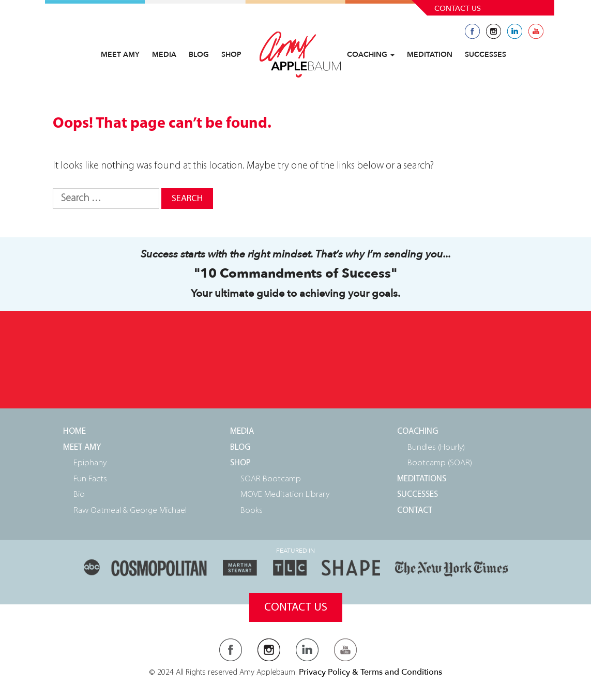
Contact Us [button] (296, 608)
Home (74, 431)
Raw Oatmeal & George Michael (130, 511)
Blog (199, 55)
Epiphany (90, 463)
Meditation (430, 55)
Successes (486, 55)
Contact (415, 511)
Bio (79, 494)
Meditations (422, 479)
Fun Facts (90, 479)
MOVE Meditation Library (285, 494)
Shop (231, 55)
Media (164, 55)
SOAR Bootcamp (271, 479)
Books (252, 511)
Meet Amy (120, 55)
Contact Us (458, 9)
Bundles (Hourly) (436, 447)
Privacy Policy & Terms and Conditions (370, 672)
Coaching (371, 55)
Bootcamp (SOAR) (440, 463)
